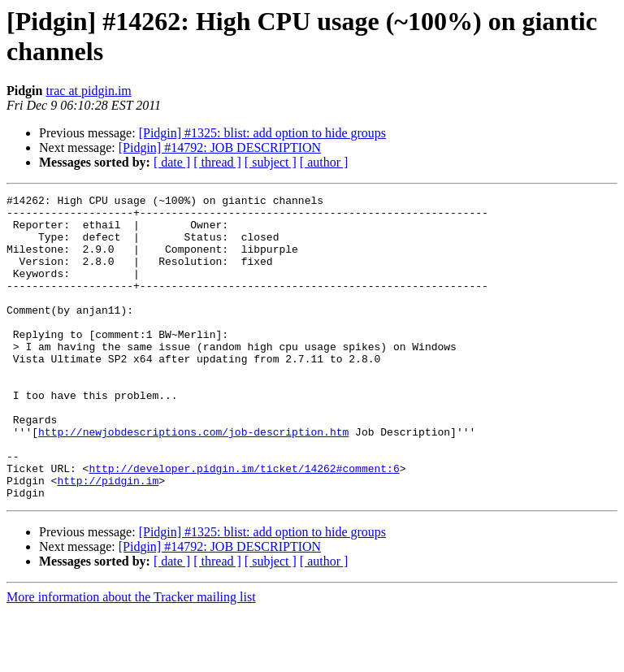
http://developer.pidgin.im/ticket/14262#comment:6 (244, 524)
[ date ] (172, 162)
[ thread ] (217, 162)
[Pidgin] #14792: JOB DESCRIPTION (220, 147)
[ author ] (324, 162)
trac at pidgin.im (88, 91)
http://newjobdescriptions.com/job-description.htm (193, 480)
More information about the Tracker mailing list (131, 658)
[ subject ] (271, 162)
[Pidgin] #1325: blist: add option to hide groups (262, 133)
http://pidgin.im (108, 539)
